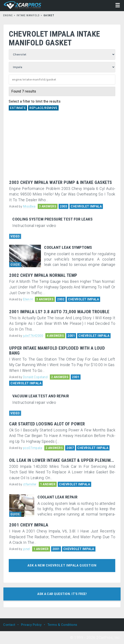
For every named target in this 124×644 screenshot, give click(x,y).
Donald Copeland (35, 377)
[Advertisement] (62, 148)
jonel (27, 549)
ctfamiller (30, 484)
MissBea (29, 206)
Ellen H (28, 299)
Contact (9, 625)
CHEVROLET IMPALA (86, 206)
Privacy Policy (31, 625)
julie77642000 (33, 336)
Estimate (18, 108)
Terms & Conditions (62, 625)
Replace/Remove (43, 108)
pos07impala (33, 448)
